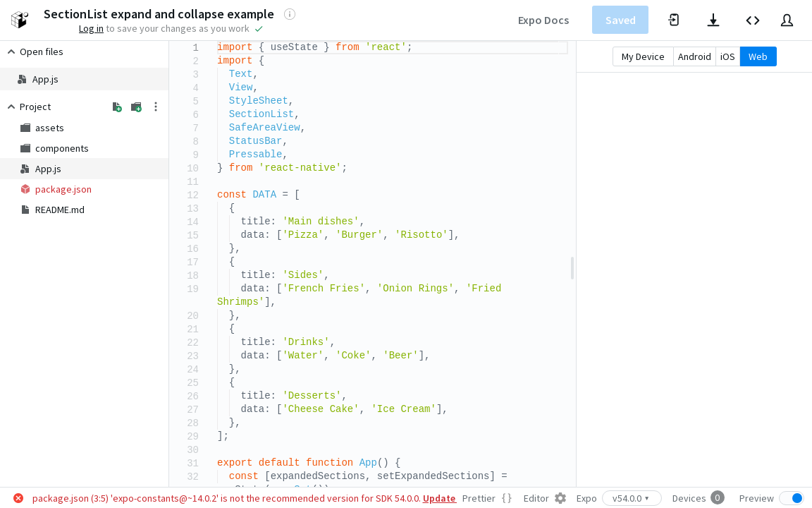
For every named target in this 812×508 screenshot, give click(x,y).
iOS (728, 56)
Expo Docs (543, 20)
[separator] (572, 264)
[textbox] (217, 41)
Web (758, 56)
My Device (643, 56)
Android (695, 56)
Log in (91, 28)
